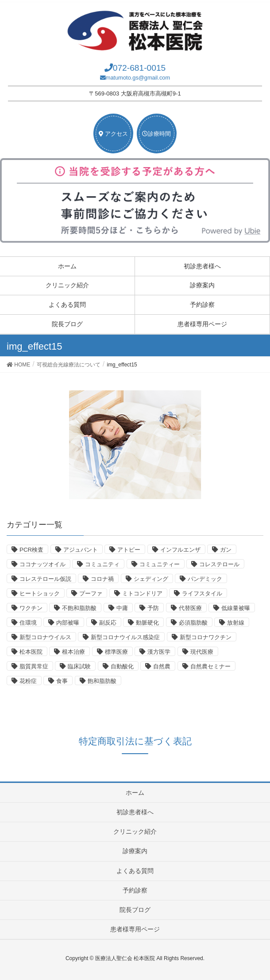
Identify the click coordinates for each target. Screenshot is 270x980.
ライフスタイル (202, 593)
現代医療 (202, 652)
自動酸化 (122, 666)
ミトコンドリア (142, 593)
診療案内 (202, 285)
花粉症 (28, 681)
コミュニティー (160, 564)
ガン (226, 550)
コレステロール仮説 (45, 579)
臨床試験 (79, 666)
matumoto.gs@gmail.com (138, 78)
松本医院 (31, 652)
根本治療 (73, 652)
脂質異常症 (34, 666)
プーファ (91, 593)
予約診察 (202, 305)
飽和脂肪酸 (102, 681)
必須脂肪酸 (193, 623)
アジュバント (81, 550)
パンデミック (205, 579)
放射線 (236, 623)
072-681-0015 (139, 68)
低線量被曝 (236, 608)
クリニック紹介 (67, 285)
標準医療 (116, 652)
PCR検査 (31, 550)
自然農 (162, 666)
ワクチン (31, 608)
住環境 (28, 623)
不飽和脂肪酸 (79, 608)
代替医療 (190, 608)
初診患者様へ (202, 266)
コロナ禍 (102, 579)
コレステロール (219, 564)
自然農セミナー (210, 666)
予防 (153, 608)
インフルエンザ (180, 550)
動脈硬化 (147, 623)
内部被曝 (68, 623)
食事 (62, 681)
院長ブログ (67, 324)
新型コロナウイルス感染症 (125, 637)
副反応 (108, 623)
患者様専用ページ (202, 324)
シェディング (151, 579)
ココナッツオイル (42, 564)
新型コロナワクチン (206, 637)
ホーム (67, 266)
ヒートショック (40, 593)
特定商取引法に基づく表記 (135, 741)
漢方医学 (159, 652)
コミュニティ (102, 564)
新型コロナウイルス (45, 637)
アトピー (129, 550)
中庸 (122, 608)
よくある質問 (67, 305)
